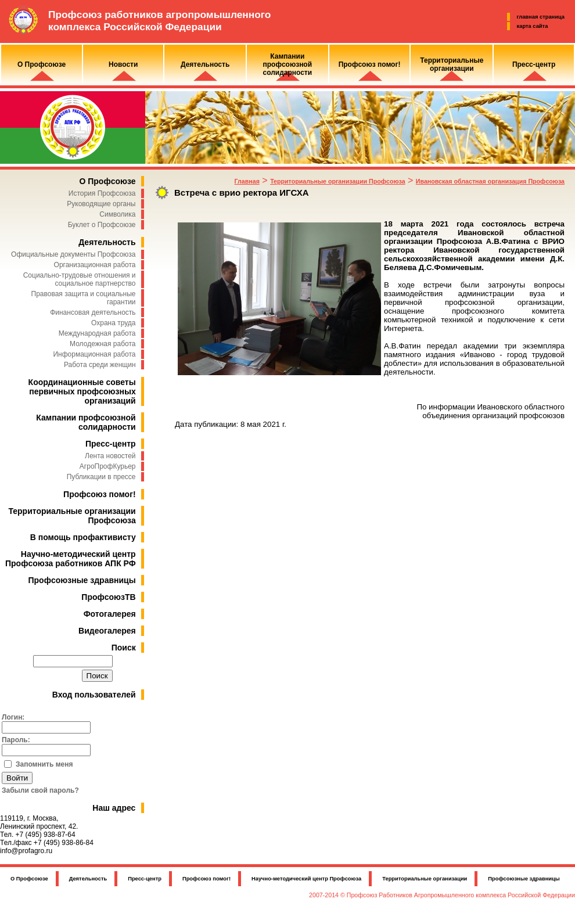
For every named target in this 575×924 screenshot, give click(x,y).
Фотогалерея (110, 614)
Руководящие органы (101, 204)
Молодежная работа (103, 344)
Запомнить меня (44, 764)
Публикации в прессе (101, 477)
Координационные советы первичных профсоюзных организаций (82, 391)
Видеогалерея (107, 631)
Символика (117, 214)
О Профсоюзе (107, 181)
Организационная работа (95, 265)
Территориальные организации (425, 879)
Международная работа (97, 333)
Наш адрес (114, 808)
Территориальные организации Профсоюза (337, 181)
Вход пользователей (94, 695)
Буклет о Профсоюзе (102, 225)
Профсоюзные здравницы (82, 580)
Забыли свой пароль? (40, 790)
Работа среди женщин (100, 365)
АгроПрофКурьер (108, 466)
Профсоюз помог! (100, 494)
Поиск (124, 648)
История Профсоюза (102, 193)
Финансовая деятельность (93, 312)
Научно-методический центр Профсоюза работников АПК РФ (71, 559)
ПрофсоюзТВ (108, 597)
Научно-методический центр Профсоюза (306, 879)
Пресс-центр (111, 444)
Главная (247, 181)
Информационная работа (94, 354)
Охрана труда (114, 323)
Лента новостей (110, 456)
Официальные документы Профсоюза (73, 254)
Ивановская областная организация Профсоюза (490, 181)
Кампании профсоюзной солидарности (86, 422)
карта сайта (533, 26)
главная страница (541, 17)
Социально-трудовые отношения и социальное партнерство (80, 279)
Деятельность (107, 242)
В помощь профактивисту (83, 537)
